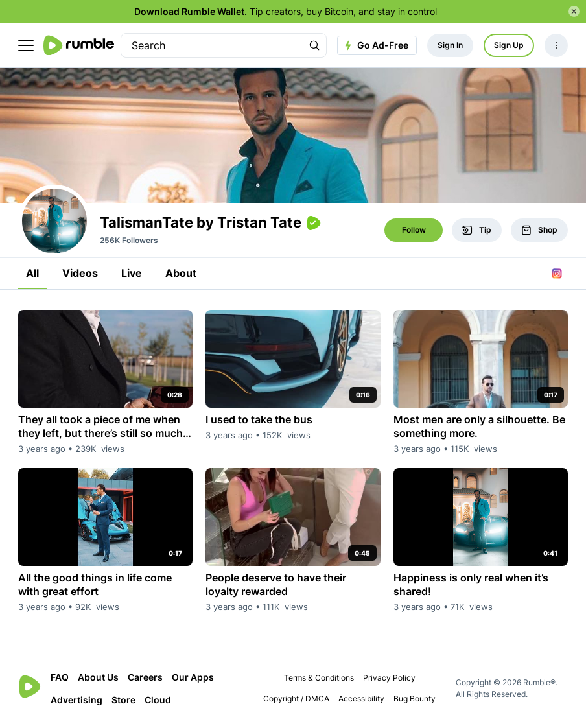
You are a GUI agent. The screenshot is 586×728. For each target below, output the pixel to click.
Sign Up (509, 45)
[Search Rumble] (314, 45)
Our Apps (193, 677)
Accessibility (361, 699)
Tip (477, 230)
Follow (414, 230)
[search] (212, 45)
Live (132, 273)
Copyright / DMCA (296, 699)
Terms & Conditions (319, 678)
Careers (145, 677)
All (32, 273)
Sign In (450, 45)
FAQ (60, 677)
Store (123, 700)
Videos (80, 273)
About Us (98, 677)
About (181, 273)
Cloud (158, 700)
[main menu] (26, 45)
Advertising (76, 700)
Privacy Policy (389, 678)
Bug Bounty (415, 699)
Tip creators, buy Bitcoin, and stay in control (286, 11)
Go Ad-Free (375, 45)
